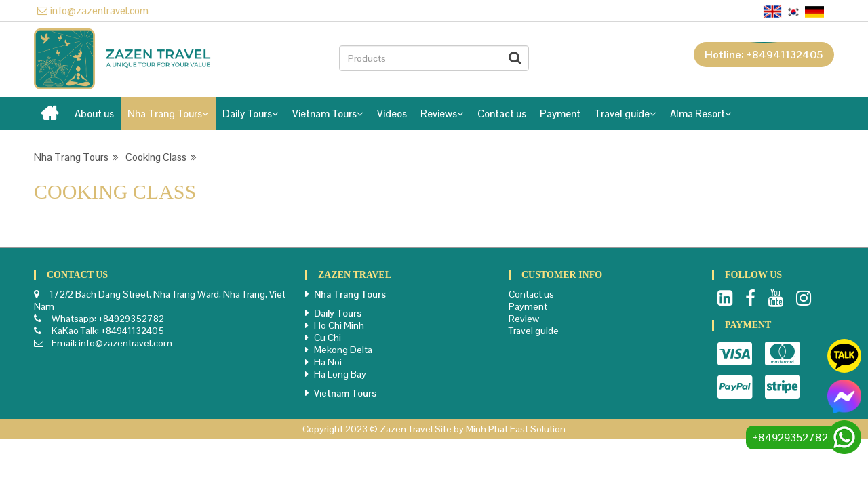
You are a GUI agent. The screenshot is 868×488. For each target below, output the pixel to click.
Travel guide (625, 114)
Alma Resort (701, 114)
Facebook (750, 298)
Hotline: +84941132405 (764, 55)
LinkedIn (725, 298)
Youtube (776, 298)
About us (94, 114)
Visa (735, 354)
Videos (392, 114)
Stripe (782, 387)
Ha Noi (328, 362)
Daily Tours (251, 114)
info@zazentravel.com (93, 11)
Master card (782, 354)
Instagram (804, 298)
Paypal (735, 387)
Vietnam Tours (328, 114)
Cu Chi (328, 338)
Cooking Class (161, 157)
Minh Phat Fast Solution (516, 429)
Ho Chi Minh (339, 325)
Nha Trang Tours (168, 114)
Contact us (502, 114)
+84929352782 (131, 319)
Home (51, 117)
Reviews (442, 114)
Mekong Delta (343, 350)
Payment (560, 114)
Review (524, 319)
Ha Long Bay (340, 374)
